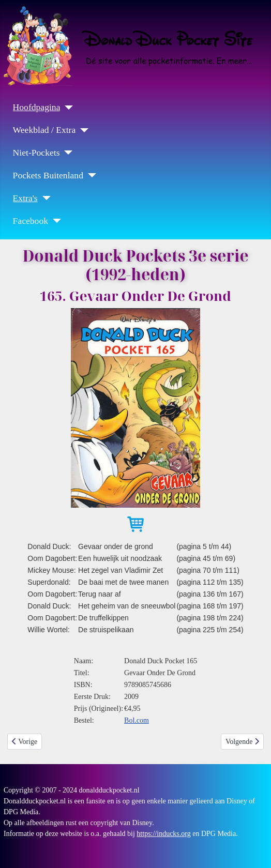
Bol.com (137, 720)
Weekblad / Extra (44, 130)
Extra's (25, 198)
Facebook (31, 221)
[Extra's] (44, 198)
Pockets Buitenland (48, 175)
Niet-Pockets (36, 153)
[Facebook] (55, 221)
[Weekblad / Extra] (82, 130)
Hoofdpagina (37, 107)
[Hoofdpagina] (66, 108)
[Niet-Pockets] (66, 153)
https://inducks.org (163, 834)
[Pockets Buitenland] (90, 175)
